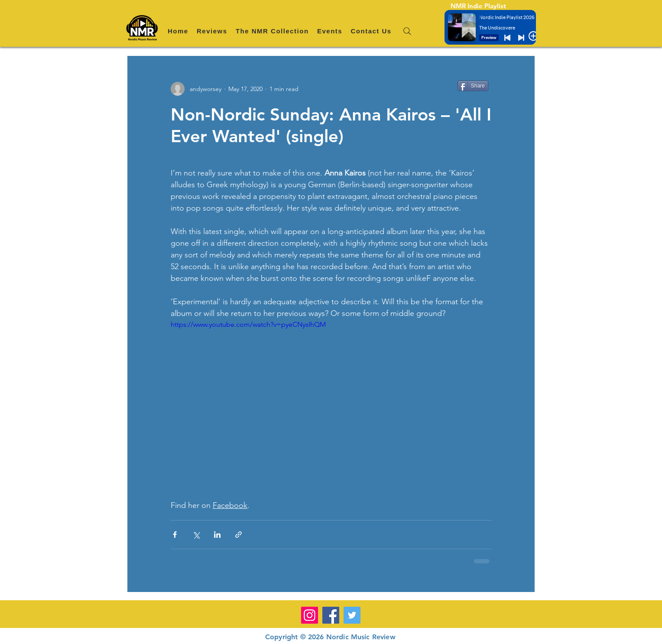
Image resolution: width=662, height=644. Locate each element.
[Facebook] (331, 615)
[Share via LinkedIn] (217, 535)
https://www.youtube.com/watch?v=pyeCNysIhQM (248, 324)
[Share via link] (239, 535)
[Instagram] (310, 615)
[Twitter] (352, 615)
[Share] (473, 86)
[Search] (407, 31)
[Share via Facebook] (175, 535)
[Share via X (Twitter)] (196, 535)
